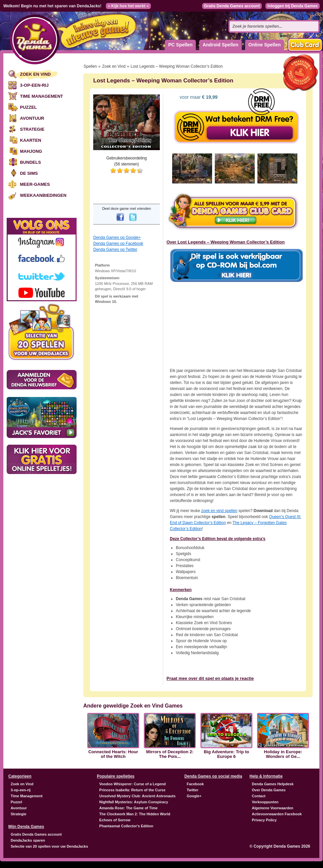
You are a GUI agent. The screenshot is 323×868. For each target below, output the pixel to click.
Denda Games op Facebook (118, 244)
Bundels (30, 162)
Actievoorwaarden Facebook (277, 814)
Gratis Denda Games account (232, 6)
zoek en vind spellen (219, 511)
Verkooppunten (265, 802)
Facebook (195, 784)
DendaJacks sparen (28, 840)
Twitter (193, 790)
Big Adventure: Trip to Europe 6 (226, 754)
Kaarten (31, 140)
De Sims (29, 173)
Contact (259, 796)
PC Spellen (180, 45)
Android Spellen (220, 45)
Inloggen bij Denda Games (293, 6)
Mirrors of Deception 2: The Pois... (170, 754)
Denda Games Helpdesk (273, 784)
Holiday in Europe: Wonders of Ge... (283, 754)
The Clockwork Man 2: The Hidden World (135, 814)
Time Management (41, 96)
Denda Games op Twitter (115, 250)
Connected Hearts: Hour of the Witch (113, 754)
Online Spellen (265, 45)
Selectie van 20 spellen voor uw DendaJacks (49, 846)
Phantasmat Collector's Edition (126, 826)
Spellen (90, 66)
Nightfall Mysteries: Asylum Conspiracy (134, 802)
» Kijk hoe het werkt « (128, 6)
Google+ (194, 796)
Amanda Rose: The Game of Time (128, 808)
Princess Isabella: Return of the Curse (132, 790)
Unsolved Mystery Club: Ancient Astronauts (137, 796)
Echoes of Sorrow (115, 820)
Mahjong (31, 151)
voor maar (198, 97)
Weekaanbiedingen (43, 195)
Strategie (32, 129)
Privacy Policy (264, 820)
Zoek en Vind (35, 74)
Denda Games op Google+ (117, 238)
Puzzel (28, 107)
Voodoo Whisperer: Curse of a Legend (133, 784)
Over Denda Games (269, 790)
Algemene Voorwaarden (273, 808)
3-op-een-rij (34, 85)
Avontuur (32, 118)
